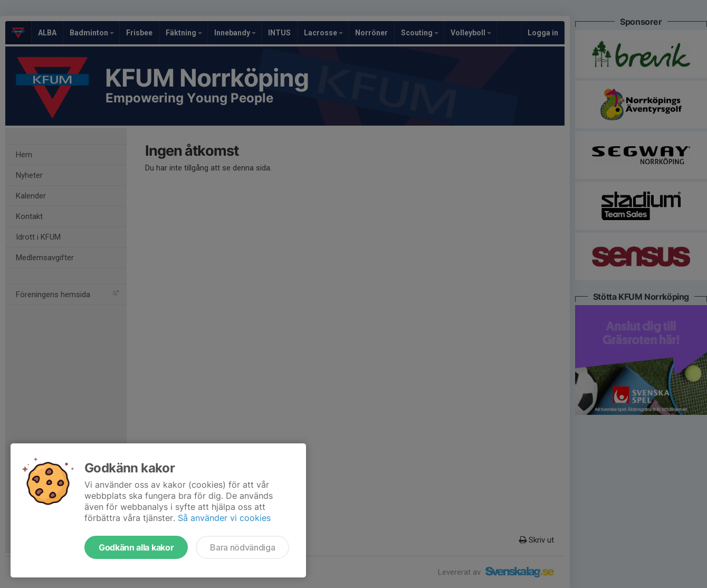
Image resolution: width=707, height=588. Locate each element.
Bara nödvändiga (242, 547)
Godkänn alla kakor (136, 547)
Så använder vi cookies (224, 518)
